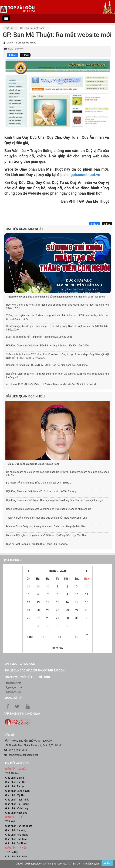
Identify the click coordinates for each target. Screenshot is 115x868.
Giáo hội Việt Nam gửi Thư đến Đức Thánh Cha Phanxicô (37, 544)
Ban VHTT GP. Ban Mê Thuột (21, 43)
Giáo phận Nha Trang (17, 835)
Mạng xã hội (13, 698)
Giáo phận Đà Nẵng (16, 830)
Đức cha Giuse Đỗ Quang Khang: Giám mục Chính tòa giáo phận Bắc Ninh (46, 526)
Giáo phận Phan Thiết (17, 800)
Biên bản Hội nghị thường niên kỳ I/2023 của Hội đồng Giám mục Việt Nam (47, 535)
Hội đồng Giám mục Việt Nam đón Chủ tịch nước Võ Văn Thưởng (41, 491)
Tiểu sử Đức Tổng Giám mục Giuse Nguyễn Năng (33, 464)
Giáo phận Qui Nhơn (16, 843)
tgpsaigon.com (14, 687)
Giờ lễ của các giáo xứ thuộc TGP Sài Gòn (34, 671)
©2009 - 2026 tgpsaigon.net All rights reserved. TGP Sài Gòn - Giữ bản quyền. (57, 864)
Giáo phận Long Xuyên (17, 791)
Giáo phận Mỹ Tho (15, 795)
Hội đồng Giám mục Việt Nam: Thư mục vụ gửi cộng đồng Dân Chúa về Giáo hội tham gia (55, 500)
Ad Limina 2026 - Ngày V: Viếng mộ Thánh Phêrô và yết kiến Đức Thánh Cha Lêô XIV (52, 384)
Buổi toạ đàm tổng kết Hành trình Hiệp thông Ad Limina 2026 (39, 337)
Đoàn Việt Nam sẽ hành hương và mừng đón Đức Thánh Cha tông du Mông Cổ (49, 509)
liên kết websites (16, 763)
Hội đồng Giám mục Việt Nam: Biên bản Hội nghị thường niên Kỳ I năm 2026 (47, 346)
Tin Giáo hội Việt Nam (32, 28)
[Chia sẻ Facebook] (13, 55)
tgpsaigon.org (14, 692)
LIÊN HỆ (9, 735)
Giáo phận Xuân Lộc (16, 813)
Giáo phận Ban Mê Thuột (19, 826)
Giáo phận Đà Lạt (15, 786)
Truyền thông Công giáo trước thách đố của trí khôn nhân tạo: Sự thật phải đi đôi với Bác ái (56, 297)
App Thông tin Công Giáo (22, 714)
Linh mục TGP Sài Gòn (20, 664)
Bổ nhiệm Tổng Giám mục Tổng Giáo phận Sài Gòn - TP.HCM (39, 483)
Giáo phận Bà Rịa (15, 778)
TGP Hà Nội (12, 852)
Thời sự (9, 28)
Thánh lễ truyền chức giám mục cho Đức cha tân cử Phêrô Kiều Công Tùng (47, 518)
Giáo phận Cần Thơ (16, 782)
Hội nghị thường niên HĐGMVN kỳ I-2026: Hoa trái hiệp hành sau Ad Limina (47, 365)
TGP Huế (10, 822)
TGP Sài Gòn (12, 773)
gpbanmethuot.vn (85, 175)
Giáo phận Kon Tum (16, 839)
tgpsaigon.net (14, 683)
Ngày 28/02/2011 (16, 49)
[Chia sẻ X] (25, 55)
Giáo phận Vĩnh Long (17, 808)
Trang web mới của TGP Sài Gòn (27, 677)
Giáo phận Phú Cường (17, 804)
